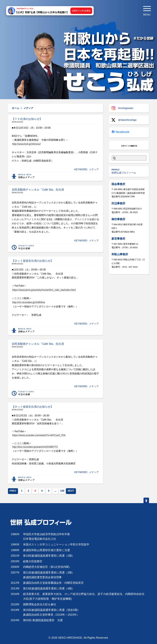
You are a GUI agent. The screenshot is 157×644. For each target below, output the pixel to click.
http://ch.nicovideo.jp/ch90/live (29, 302)
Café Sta (27, 361)
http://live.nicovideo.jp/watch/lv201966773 (35, 447)
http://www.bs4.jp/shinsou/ (26, 144)
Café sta (27, 207)
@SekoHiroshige (124, 120)
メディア (94, 169)
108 (62, 491)
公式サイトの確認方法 (129, 146)
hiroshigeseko (122, 108)
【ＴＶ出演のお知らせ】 (27, 119)
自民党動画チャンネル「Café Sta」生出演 (38, 190)
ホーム (15, 108)
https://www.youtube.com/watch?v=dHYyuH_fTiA (39, 435)
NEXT (71, 491)
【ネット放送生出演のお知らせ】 (33, 261)
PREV (13, 491)
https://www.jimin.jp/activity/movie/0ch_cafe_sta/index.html (44, 290)
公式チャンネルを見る (81, 11)
